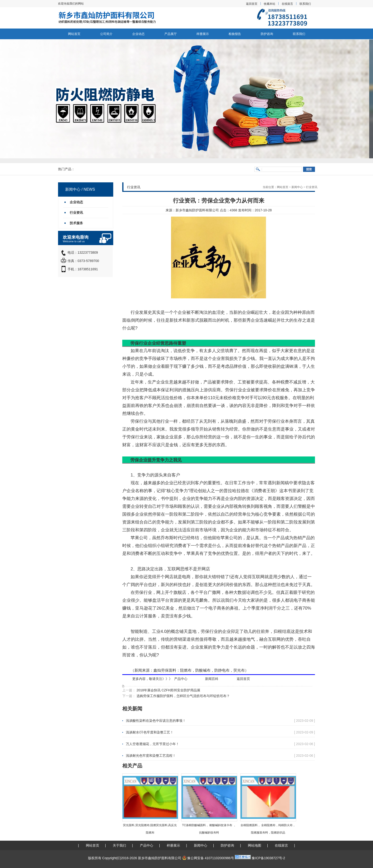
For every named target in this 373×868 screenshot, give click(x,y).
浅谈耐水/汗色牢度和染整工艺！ (150, 732)
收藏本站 (270, 4)
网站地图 (255, 845)
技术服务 (76, 223)
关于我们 (119, 845)
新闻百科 (212, 679)
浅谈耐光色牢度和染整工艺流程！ (151, 756)
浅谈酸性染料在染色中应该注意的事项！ (156, 721)
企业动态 (138, 34)
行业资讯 (312, 187)
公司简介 (106, 34)
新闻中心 (297, 187)
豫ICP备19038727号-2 (268, 858)
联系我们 (305, 4)
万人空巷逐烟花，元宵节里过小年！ (152, 744)
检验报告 (235, 34)
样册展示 (203, 34)
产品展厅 (171, 34)
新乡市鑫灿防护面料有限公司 (197, 210)
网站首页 (74, 34)
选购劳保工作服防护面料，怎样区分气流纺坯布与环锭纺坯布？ (183, 696)
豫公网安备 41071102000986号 (208, 858)
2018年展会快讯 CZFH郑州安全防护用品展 (168, 690)
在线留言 (287, 4)
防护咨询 (267, 34)
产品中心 (181, 679)
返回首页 (252, 4)
